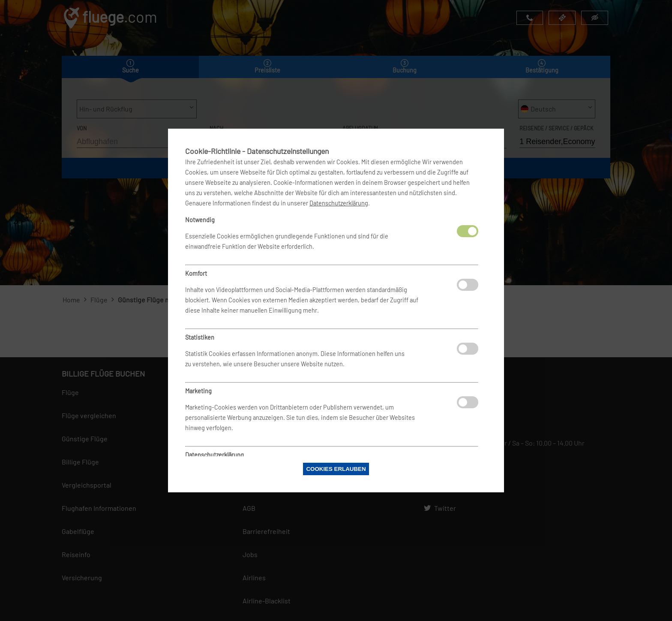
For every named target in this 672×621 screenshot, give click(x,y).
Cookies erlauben (336, 469)
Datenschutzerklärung (339, 203)
